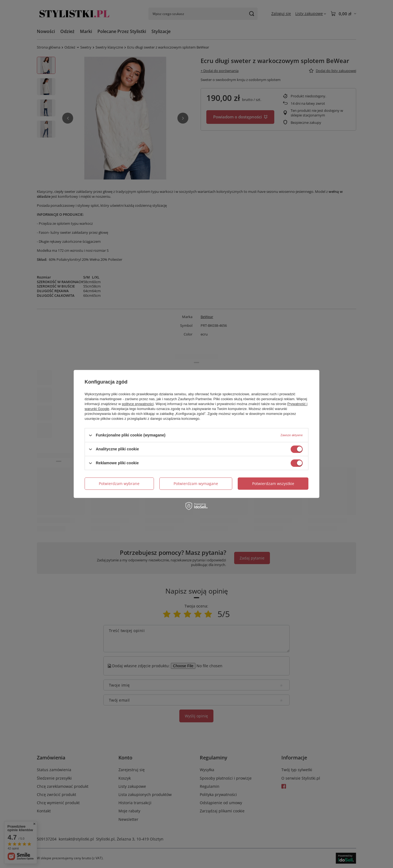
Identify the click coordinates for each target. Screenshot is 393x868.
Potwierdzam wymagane (196, 484)
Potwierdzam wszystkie (273, 484)
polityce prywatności (138, 404)
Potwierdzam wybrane (119, 484)
